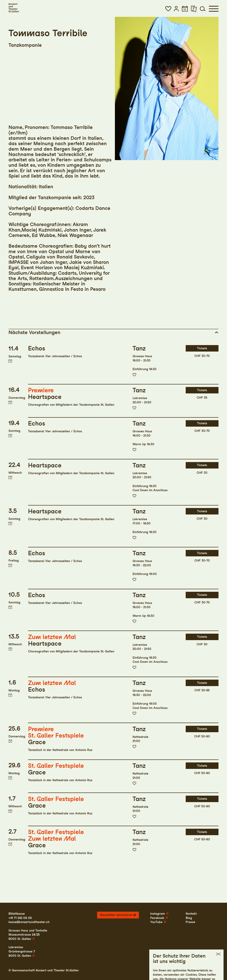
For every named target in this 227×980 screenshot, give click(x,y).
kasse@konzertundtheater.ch (29, 922)
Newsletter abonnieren (116, 915)
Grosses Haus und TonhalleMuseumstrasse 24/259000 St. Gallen (28, 935)
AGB (201, 970)
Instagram (158, 914)
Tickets (202, 348)
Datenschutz (186, 970)
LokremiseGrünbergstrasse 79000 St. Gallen (22, 951)
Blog (189, 918)
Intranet (213, 970)
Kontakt (191, 914)
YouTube (156, 922)
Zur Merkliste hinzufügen (134, 375)
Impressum (166, 970)
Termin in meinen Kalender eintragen (10, 361)
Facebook (157, 918)
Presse (190, 922)
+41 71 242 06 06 (20, 918)
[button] (168, 9)
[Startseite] (14, 8)
